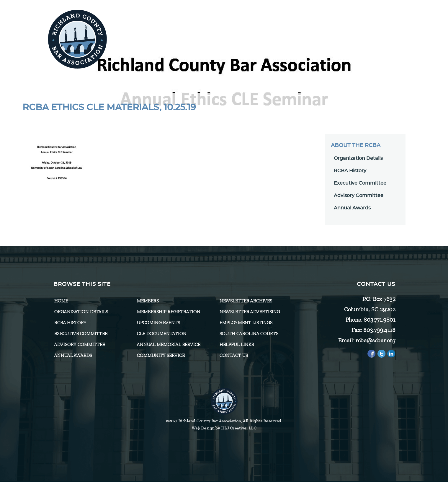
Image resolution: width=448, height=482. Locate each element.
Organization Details (358, 158)
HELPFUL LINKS (236, 345)
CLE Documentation (161, 334)
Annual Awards (352, 208)
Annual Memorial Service (168, 345)
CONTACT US (233, 356)
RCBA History (350, 171)
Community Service (161, 356)
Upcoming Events (158, 323)
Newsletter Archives (246, 301)
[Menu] (384, 36)
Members (148, 301)
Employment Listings (246, 323)
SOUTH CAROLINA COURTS (249, 334)
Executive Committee (360, 183)
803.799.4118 (379, 330)
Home (61, 301)
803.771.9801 (379, 320)
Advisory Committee (359, 196)
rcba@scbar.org (375, 340)
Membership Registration (168, 312)
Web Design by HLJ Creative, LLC (224, 428)
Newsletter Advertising (250, 312)
